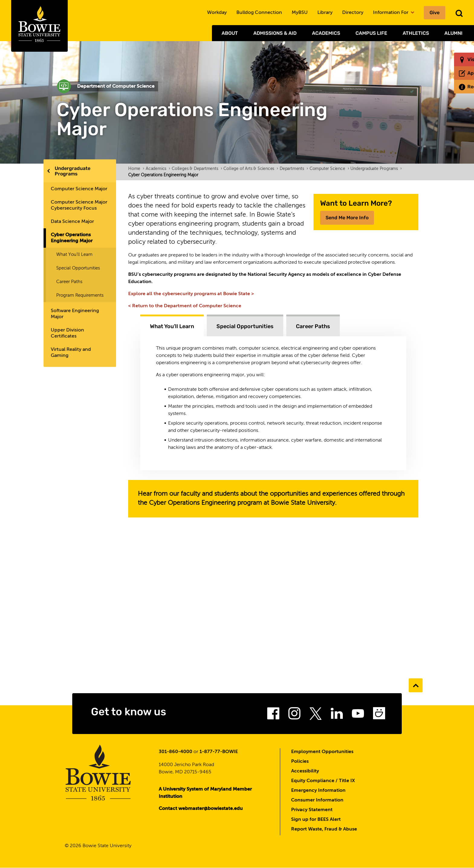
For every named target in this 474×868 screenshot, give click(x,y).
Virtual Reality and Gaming (71, 353)
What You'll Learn (74, 255)
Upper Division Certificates (67, 333)
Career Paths (69, 282)
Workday (217, 13)
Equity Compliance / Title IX (323, 781)
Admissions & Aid (275, 33)
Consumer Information (317, 800)
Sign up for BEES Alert (316, 820)
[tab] (172, 325)
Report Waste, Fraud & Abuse (324, 829)
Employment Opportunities (322, 752)
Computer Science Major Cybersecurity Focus (79, 205)
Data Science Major (72, 222)
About (230, 33)
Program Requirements (80, 295)
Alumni (453, 33)
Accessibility (305, 771)
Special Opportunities (78, 268)
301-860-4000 (175, 752)
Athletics (416, 33)
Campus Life (371, 33)
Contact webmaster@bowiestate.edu (201, 809)
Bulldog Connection (259, 13)
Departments (294, 169)
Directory (353, 13)
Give (435, 13)
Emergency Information (318, 791)
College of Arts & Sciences (251, 169)
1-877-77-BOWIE (219, 752)
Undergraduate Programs (73, 171)
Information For (394, 13)
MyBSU (300, 13)
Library (325, 13)
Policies (300, 762)
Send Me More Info (347, 218)
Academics (326, 33)
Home (136, 169)
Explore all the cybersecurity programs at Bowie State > (191, 294)
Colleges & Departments (197, 169)
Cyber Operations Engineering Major (72, 238)
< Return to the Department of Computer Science (185, 306)
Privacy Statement (312, 810)
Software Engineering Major (75, 314)
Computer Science (329, 169)
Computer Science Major (79, 189)
